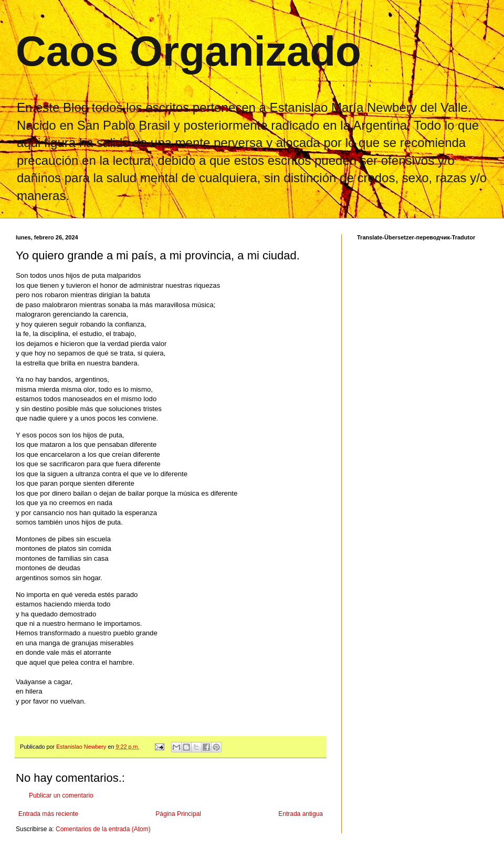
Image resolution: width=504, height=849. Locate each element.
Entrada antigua (301, 814)
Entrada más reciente (48, 814)
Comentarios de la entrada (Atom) (103, 829)
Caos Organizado (188, 51)
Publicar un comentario (61, 795)
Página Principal (178, 814)
